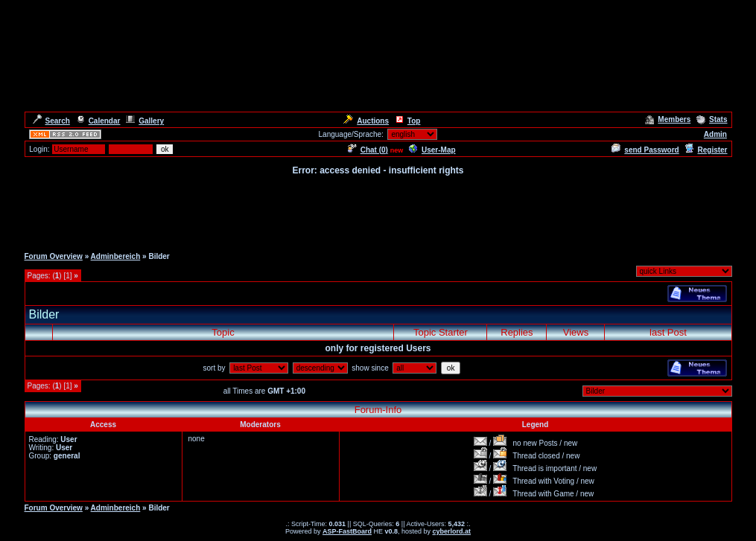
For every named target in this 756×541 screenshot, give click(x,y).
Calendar (98, 121)
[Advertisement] (378, 211)
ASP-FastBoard (347, 531)
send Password (645, 150)
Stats (712, 119)
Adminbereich (116, 256)
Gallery (145, 121)
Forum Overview (54, 256)
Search (51, 121)
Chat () (368, 150)
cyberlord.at (452, 531)
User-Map (432, 150)
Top (408, 121)
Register (706, 150)
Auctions (366, 121)
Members (668, 119)
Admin (715, 134)
